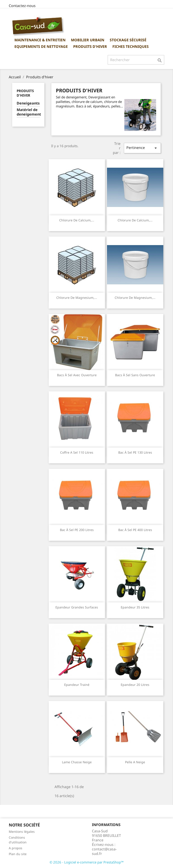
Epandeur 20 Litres (135, 685)
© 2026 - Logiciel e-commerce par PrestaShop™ (87, 862)
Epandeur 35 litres (135, 607)
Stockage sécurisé (128, 40)
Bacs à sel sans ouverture (135, 375)
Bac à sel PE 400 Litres (135, 530)
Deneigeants (28, 103)
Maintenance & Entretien (40, 40)
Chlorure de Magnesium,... (77, 298)
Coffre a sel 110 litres (77, 452)
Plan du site (18, 854)
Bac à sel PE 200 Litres (77, 530)
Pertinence (142, 148)
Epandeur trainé (77, 685)
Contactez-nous (22, 6)
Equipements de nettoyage (41, 46)
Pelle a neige (135, 762)
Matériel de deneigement (28, 112)
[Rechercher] (136, 60)
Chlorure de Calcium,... (77, 220)
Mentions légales (22, 832)
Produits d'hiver (90, 46)
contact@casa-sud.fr (104, 851)
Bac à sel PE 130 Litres (135, 452)
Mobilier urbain (88, 40)
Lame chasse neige (77, 762)
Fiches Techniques (131, 46)
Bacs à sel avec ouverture (77, 375)
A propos (16, 848)
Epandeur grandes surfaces (77, 607)
